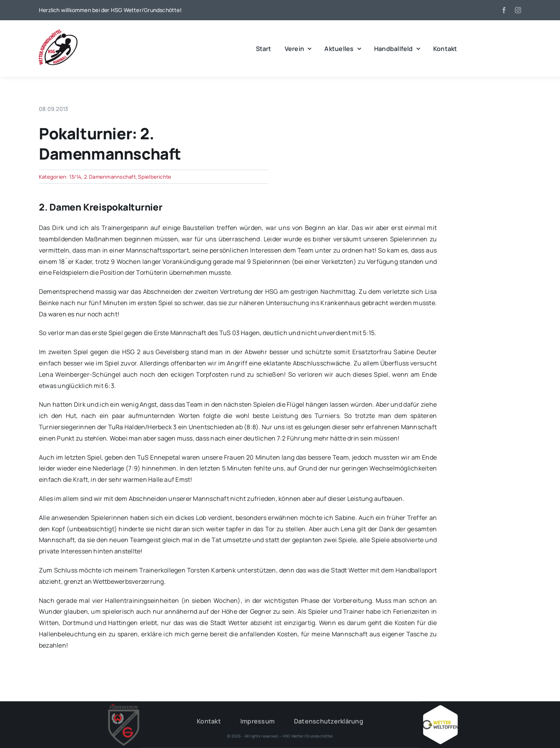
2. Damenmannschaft (110, 177)
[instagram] (518, 10)
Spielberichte (155, 177)
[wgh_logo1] (58, 31)
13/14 (75, 177)
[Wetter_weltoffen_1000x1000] (440, 708)
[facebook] (504, 10)
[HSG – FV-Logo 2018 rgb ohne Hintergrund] (124, 707)
